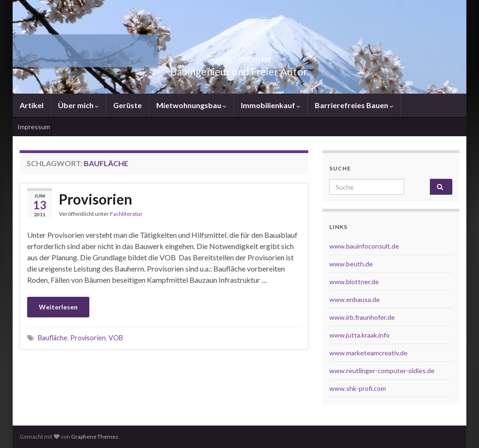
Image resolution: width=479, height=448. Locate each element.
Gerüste (127, 105)
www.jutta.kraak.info (359, 335)
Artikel (32, 105)
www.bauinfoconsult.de (364, 246)
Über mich (78, 105)
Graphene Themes (95, 437)
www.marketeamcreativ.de (368, 353)
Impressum (34, 127)
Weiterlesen (58, 307)
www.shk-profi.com (358, 388)
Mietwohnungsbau (191, 105)
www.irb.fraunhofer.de (362, 317)
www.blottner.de (354, 282)
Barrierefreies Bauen (354, 105)
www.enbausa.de (355, 299)
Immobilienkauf (271, 105)
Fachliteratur (126, 214)
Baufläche (53, 338)
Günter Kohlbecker (239, 56)
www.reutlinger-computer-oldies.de (382, 371)
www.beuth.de (351, 264)
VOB (116, 338)
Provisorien (96, 199)
